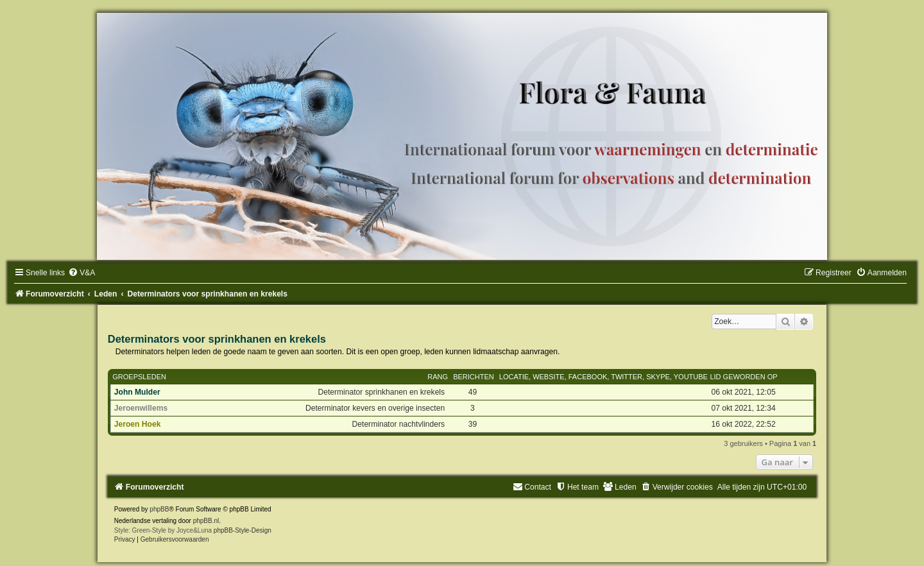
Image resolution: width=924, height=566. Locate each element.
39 (473, 424)
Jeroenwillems (141, 408)
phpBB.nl (206, 521)
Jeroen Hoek (138, 424)
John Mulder (137, 392)
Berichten (474, 377)
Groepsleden (139, 377)
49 (473, 392)
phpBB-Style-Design (243, 530)
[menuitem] (81, 273)
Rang (438, 377)
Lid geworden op (743, 377)
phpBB (159, 509)
